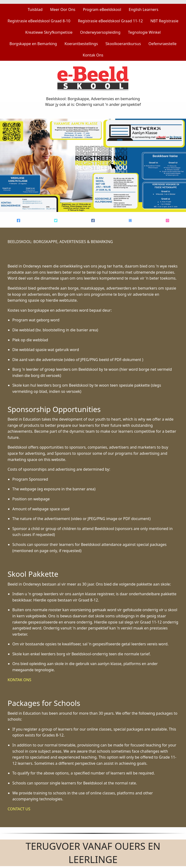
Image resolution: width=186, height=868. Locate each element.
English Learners (144, 9)
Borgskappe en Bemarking (33, 44)
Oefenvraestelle (163, 44)
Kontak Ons (93, 55)
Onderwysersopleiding (100, 32)
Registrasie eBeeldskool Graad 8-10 (39, 21)
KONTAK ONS (19, 680)
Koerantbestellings (81, 44)
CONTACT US (19, 809)
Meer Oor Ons (63, 9)
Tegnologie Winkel (144, 32)
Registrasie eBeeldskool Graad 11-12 (110, 21)
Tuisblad (35, 9)
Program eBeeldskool (102, 9)
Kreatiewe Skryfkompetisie (49, 32)
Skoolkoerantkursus (123, 44)
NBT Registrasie (164, 21)
